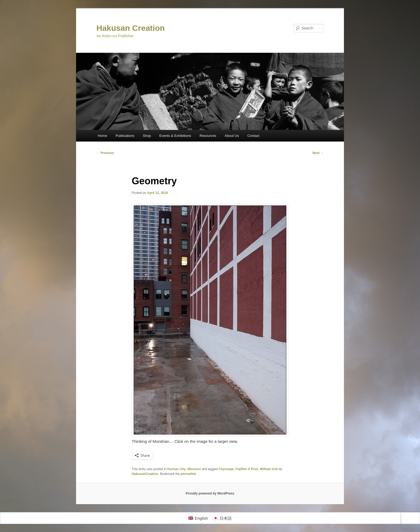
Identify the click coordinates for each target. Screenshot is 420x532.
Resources (208, 136)
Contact (254, 136)
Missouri (194, 469)
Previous (105, 153)
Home (102, 136)
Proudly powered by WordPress (210, 493)
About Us (232, 136)
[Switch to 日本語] (222, 518)
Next (318, 153)
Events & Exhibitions (175, 136)
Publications (125, 136)
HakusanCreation (145, 474)
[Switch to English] (198, 518)
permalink (188, 474)
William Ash (269, 469)
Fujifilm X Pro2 (247, 469)
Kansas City (177, 469)
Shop (147, 136)
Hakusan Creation (131, 28)
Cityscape (226, 469)
